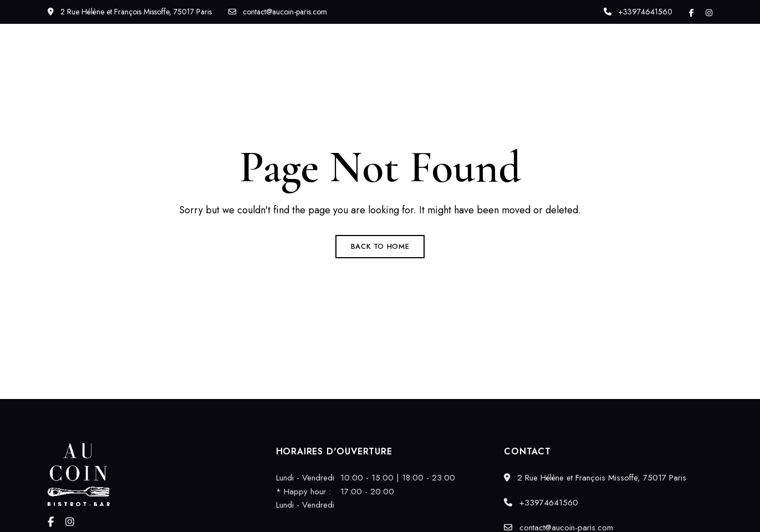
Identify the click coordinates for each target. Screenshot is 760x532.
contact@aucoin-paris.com (278, 12)
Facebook (692, 13)
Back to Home (380, 246)
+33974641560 (638, 12)
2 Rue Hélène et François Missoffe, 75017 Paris (130, 12)
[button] (669, 63)
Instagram (709, 13)
